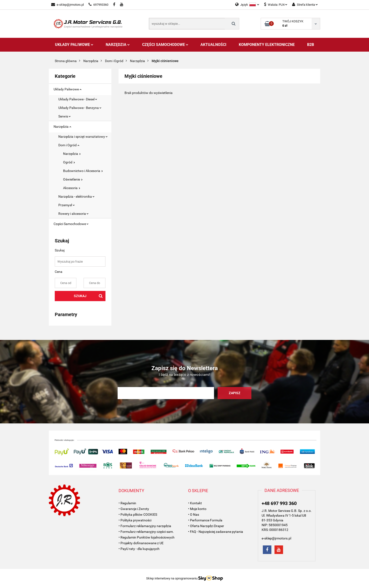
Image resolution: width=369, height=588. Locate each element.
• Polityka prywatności (135, 520)
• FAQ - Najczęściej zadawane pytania (216, 532)
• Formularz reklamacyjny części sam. (146, 532)
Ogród (69, 162)
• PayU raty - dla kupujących (139, 549)
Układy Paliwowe (74, 45)
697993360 (98, 5)
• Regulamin (127, 503)
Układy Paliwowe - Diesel (78, 99)
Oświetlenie (73, 179)
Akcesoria (72, 188)
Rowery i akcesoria (73, 214)
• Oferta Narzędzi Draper (206, 526)
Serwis (65, 116)
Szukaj (80, 296)
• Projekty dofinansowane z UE (141, 543)
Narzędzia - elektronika (76, 196)
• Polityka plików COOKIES (138, 514)
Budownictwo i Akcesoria (83, 171)
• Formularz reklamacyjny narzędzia (145, 526)
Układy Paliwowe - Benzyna (80, 108)
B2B (311, 45)
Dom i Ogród (69, 145)
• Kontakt (195, 503)
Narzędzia (118, 45)
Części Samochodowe (165, 45)
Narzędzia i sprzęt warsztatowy (83, 137)
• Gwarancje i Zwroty (134, 509)
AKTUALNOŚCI (213, 45)
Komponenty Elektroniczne (267, 45)
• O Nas (194, 514)
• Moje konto (197, 509)
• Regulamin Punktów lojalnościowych (147, 537)
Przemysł (67, 205)
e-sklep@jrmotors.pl (67, 5)
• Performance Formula (205, 520)
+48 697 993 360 (279, 503)
